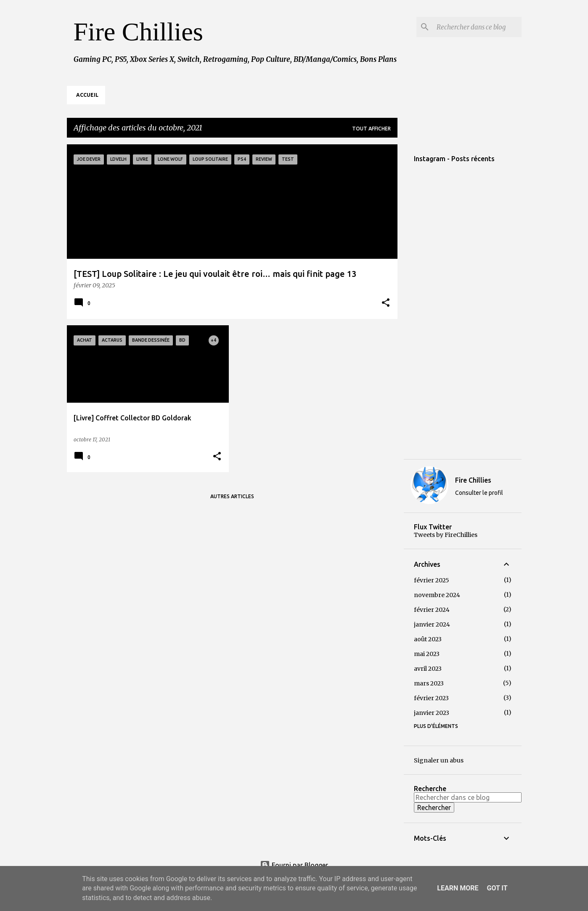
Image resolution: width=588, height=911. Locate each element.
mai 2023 (427, 654)
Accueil (87, 95)
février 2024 (432, 610)
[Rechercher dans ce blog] (477, 27)
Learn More (458, 888)
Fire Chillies (138, 32)
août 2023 (428, 639)
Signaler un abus (439, 760)
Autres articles (232, 496)
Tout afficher (371, 129)
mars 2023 (429, 683)
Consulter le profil (479, 493)
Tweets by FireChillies (446, 535)
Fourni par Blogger (294, 865)
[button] (386, 303)
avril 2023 (428, 669)
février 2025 (432, 580)
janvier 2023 (432, 713)
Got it (497, 888)
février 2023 (431, 698)
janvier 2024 (432, 624)
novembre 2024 (437, 595)
